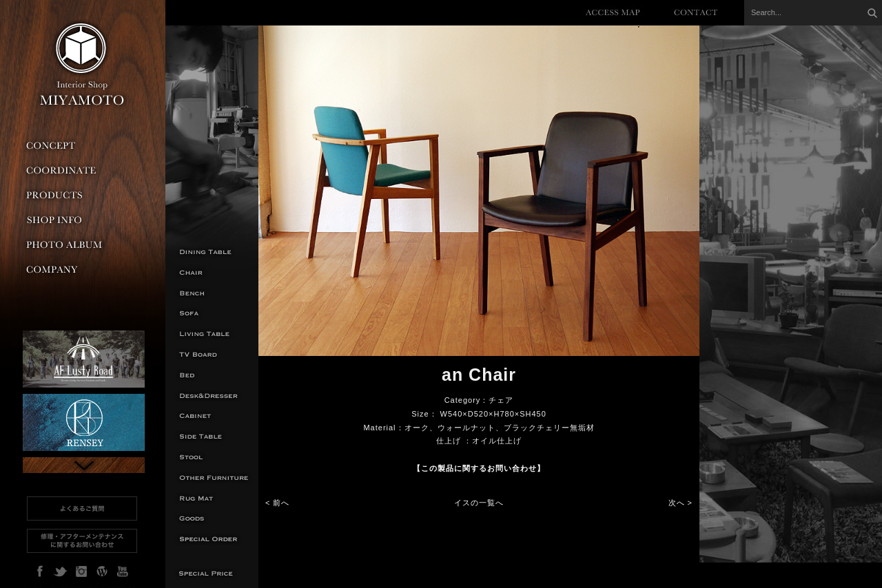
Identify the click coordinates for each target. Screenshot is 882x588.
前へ (281, 503)
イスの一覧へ (479, 503)
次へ (677, 503)
